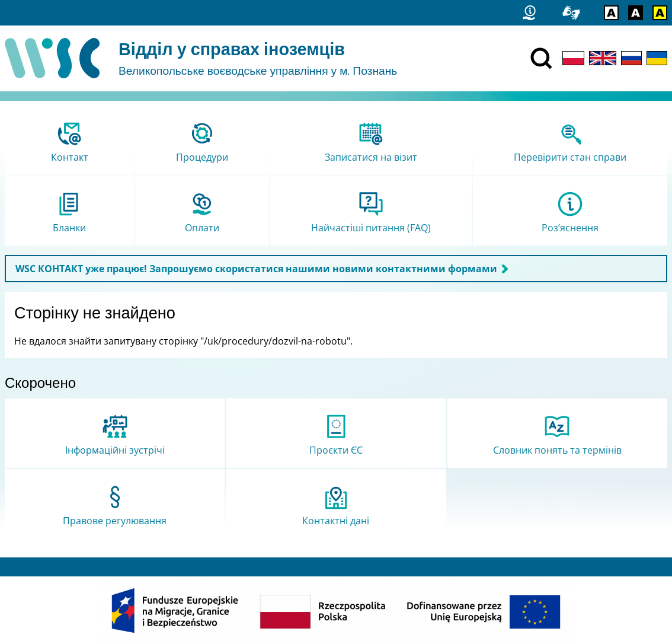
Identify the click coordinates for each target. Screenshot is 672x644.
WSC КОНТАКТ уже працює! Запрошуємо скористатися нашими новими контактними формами (256, 269)
